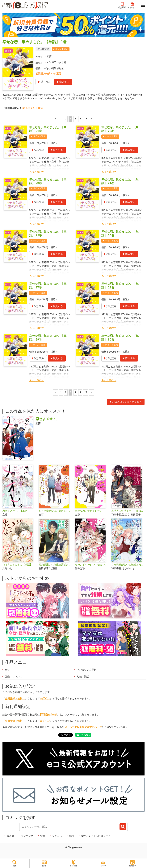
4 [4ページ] (75, 119)
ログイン (132, 5)
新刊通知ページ (48, 715)
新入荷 (10, 836)
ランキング (27, 836)
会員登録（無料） (15, 699)
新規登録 (122, 5)
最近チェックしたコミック (96, 836)
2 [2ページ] (66, 119)
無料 (71, 836)
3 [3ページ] (70, 119)
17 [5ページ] (86, 119)
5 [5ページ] (80, 119)
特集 (43, 836)
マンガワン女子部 (57, 62)
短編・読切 (83, 677)
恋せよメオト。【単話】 (16, 511)
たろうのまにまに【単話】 (17, 565)
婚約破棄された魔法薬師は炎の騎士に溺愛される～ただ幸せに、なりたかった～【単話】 (55, 565)
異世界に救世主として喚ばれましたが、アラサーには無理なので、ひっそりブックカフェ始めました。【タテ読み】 (128, 511)
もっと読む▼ (37, 172)
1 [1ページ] (61, 119)
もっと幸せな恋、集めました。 (55, 511)
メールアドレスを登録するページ (83, 727)
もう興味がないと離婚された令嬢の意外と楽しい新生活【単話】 (128, 565)
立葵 (49, 56)
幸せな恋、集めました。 (89, 511)
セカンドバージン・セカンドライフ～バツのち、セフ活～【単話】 (92, 565)
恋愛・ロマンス (13, 677)
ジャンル (57, 836)
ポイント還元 (62, 49)
